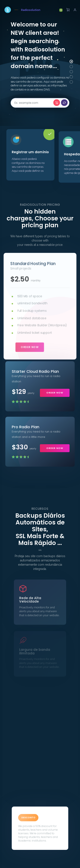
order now (30, 347)
